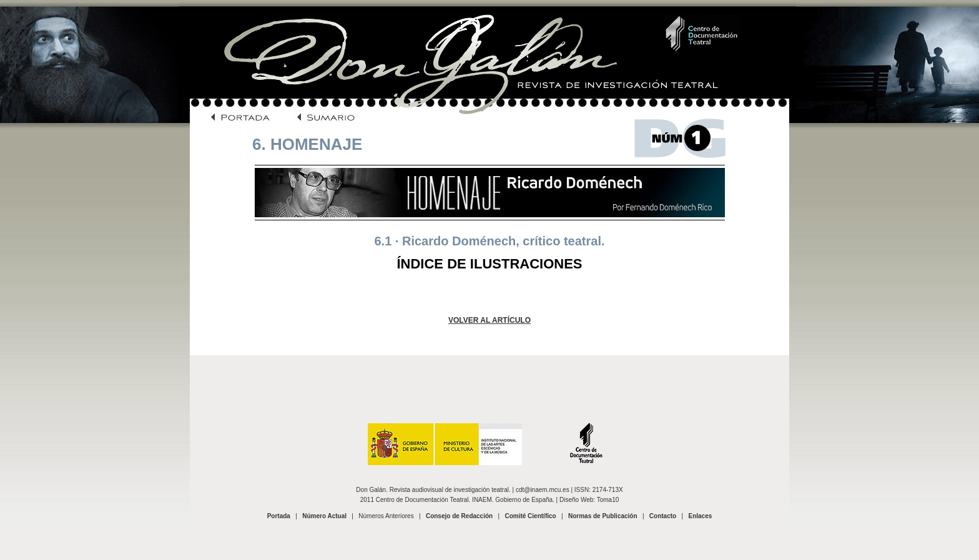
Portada (279, 516)
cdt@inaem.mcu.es (543, 490)
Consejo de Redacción (459, 516)
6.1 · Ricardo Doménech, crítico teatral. (489, 241)
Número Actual (324, 516)
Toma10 (608, 500)
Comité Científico (530, 516)
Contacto (663, 516)
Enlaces (700, 516)
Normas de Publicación (603, 516)
